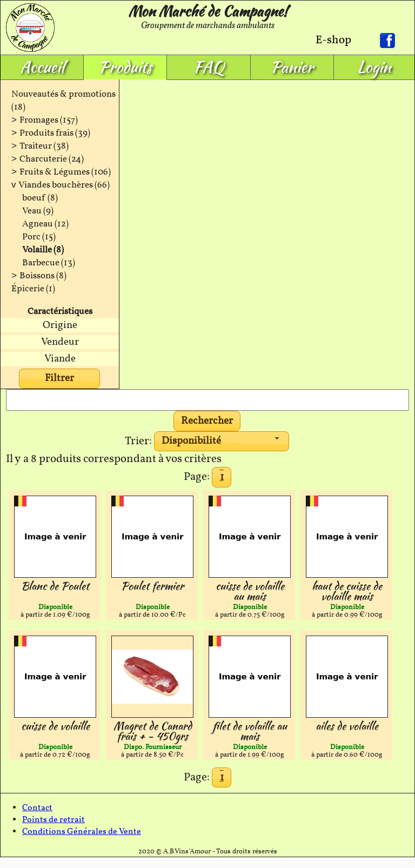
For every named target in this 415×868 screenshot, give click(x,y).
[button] (207, 421)
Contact (37, 808)
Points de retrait (53, 820)
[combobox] (222, 442)
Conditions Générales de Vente (82, 832)
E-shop (333, 40)
